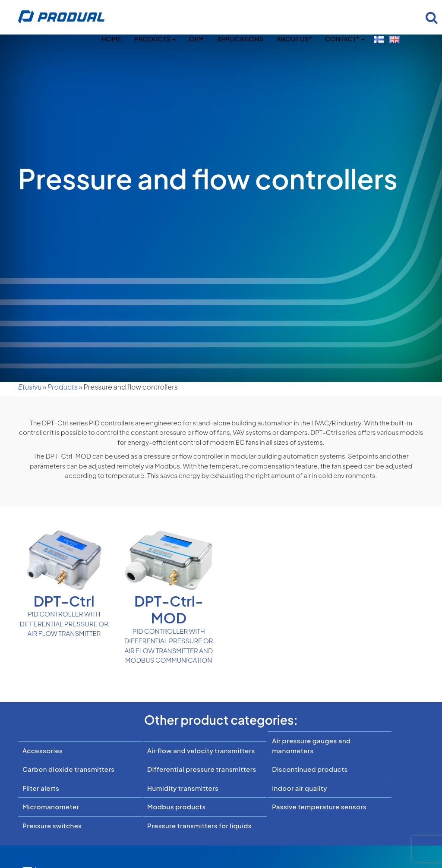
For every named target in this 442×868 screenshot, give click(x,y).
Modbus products (177, 807)
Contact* (345, 39)
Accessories (43, 750)
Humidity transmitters (183, 788)
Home (111, 39)
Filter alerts (41, 788)
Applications (240, 39)
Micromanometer (51, 807)
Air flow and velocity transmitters (201, 750)
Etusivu (30, 387)
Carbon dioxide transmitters (68, 769)
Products (155, 39)
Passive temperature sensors (319, 807)
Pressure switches (52, 826)
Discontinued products (310, 769)
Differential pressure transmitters (202, 769)
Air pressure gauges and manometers (311, 745)
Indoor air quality (300, 788)
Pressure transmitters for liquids (199, 826)
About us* (294, 39)
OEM (196, 39)
